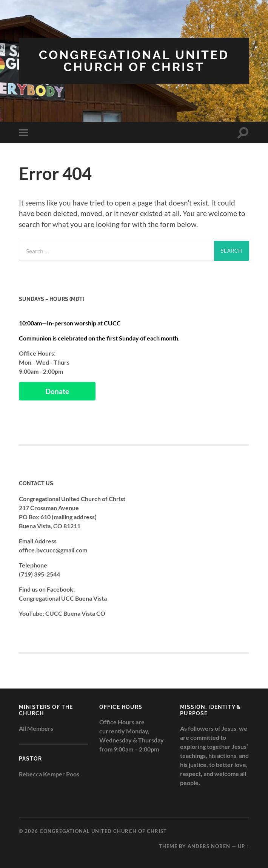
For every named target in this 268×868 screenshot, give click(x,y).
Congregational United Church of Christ (134, 61)
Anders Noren (209, 846)
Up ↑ (243, 846)
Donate (57, 391)
